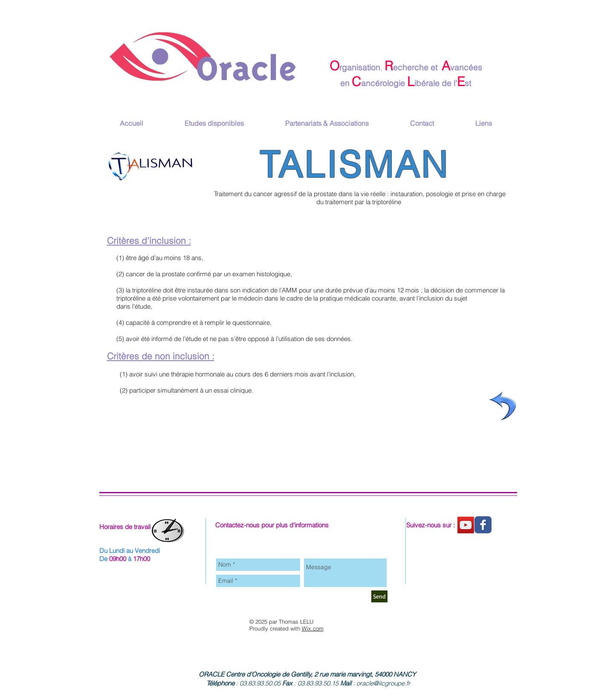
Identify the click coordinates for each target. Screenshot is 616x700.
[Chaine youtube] (466, 525)
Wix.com (313, 628)
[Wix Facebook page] (483, 525)
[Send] (379, 596)
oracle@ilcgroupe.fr (383, 683)
